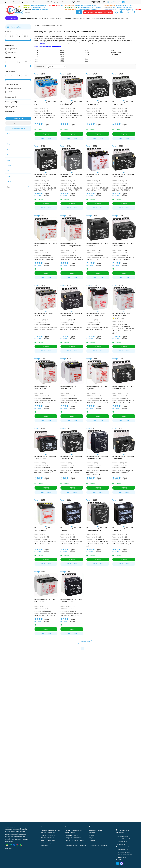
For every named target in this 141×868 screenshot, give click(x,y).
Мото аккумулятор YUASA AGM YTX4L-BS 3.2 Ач (97, 103)
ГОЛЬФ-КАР (87, 18)
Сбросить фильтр (18, 123)
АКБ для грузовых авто (48, 835)
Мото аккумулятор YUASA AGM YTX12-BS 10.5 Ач (71, 457)
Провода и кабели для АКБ (73, 830)
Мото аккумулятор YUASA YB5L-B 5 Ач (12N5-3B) (72, 103)
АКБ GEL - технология (48, 840)
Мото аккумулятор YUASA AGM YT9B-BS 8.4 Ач (71, 314)
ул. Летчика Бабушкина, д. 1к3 (81, 5)
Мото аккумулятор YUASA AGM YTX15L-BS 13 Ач (45, 457)
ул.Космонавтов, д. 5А (35, 9)
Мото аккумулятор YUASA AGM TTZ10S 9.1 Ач (123, 457)
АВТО (41, 18)
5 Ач (9, 144)
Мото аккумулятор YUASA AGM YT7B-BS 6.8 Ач (123, 175)
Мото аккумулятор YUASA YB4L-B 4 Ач (46, 103)
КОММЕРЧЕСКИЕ (56, 18)
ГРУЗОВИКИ (67, 18)
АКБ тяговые (45, 846)
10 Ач (9, 160)
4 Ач (9, 139)
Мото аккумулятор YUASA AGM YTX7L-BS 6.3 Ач (71, 175)
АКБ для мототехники (48, 25)
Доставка (8, 2)
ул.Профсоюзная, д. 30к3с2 (81, 9)
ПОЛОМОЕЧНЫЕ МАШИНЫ (102, 18)
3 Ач (9, 133)
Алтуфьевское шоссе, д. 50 (118, 7)
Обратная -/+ (13, 49)
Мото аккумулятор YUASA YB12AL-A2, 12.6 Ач (121, 314)
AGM (10, 92)
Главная (37, 25)
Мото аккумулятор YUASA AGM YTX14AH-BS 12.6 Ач (97, 457)
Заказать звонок (131, 2)
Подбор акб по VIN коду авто (98, 846)
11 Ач (9, 165)
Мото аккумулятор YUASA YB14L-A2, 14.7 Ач (44, 388)
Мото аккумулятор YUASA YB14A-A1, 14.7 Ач (44, 529)
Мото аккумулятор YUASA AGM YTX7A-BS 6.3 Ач (123, 103)
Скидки (22, 2)
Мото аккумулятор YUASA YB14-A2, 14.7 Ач (98, 388)
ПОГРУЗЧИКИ (77, 18)
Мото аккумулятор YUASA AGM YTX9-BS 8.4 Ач (123, 245)
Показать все (85, 642)
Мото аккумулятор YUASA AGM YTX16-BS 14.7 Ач (71, 601)
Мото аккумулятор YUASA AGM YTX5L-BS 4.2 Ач (45, 175)
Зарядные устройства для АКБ (74, 840)
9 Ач (9, 155)
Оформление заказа (95, 830)
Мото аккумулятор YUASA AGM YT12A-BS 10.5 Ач (123, 388)
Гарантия (29, 2)
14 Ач (9, 182)
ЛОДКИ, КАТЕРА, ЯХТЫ (120, 18)
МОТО (46, 18)
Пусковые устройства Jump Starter (76, 846)
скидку (43, 43)
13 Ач (9, 176)
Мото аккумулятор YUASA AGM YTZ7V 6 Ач (71, 529)
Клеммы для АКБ (70, 833)
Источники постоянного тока (74, 843)
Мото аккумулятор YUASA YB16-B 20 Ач (98, 175)
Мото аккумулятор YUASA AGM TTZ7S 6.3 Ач (97, 245)
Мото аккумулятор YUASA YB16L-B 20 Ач (44, 314)
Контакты (92, 843)
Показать (17, 118)
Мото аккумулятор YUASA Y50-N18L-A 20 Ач (45, 601)
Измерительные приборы (73, 838)
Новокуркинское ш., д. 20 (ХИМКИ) (83, 7)
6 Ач (9, 149)
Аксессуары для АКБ (71, 835)
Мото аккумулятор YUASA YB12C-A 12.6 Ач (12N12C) (95, 314)
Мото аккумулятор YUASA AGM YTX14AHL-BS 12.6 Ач (97, 529)
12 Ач (9, 171)
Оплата (15, 2)
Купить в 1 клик (46, 138)
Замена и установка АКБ (41, 2)
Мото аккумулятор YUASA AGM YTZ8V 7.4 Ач (123, 529)
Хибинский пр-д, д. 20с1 (118, 5)
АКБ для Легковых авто (48, 833)
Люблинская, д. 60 (34, 7)
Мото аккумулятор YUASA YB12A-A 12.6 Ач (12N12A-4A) (71, 245)
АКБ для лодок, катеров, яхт (50, 843)
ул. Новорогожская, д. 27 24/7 (43, 5)
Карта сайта (9, 849)
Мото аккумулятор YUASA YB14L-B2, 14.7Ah (69, 388)
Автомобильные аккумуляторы (51, 830)
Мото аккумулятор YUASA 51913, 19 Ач (46, 245)
